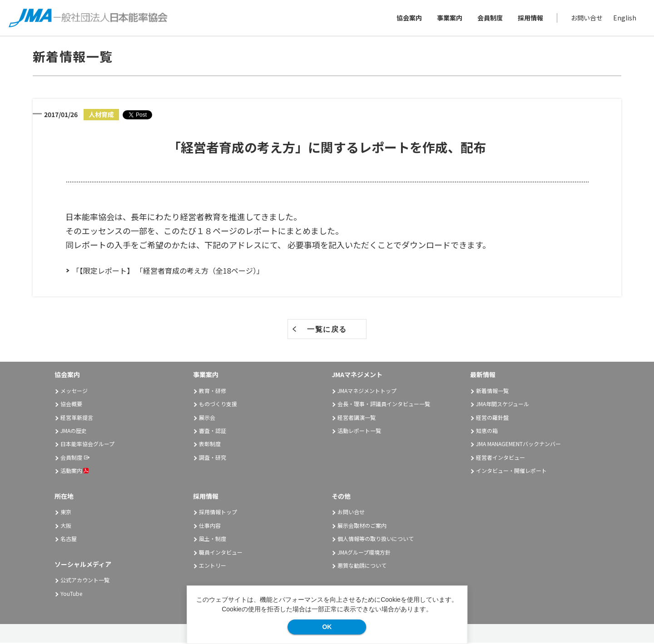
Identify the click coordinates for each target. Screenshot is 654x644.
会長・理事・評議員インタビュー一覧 (384, 405)
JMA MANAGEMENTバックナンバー (518, 445)
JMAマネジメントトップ (367, 392)
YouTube (71, 594)
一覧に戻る (327, 331)
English (624, 18)
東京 (66, 513)
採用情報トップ (218, 513)
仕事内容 (210, 526)
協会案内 (409, 18)
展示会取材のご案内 (362, 526)
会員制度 (490, 18)
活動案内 (74, 472)
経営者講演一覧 (357, 418)
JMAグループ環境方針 (364, 553)
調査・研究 (213, 459)
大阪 (66, 526)
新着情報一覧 (492, 392)
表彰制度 (210, 445)
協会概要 (71, 405)
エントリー (213, 567)
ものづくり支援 (218, 405)
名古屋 (69, 540)
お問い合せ (586, 18)
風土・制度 (213, 540)
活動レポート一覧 (359, 432)
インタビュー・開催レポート (511, 472)
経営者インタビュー (500, 459)
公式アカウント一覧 (85, 581)
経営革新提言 (77, 418)
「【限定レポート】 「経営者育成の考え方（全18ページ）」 (168, 272)
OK (327, 627)
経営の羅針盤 (492, 418)
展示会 (207, 418)
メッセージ (74, 392)
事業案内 (449, 18)
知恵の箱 (487, 432)
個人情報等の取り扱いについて (376, 540)
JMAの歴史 (74, 432)
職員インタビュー (221, 553)
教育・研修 (213, 392)
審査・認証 (213, 432)
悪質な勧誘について (362, 567)
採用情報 (530, 18)
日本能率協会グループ (87, 445)
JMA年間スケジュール (503, 405)
